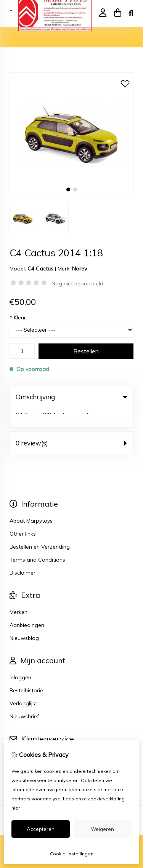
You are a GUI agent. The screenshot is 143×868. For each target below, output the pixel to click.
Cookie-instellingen (72, 854)
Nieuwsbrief (24, 698)
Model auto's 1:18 (53, 37)
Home (17, 37)
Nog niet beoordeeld (77, 283)
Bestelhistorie (26, 672)
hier (16, 808)
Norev (80, 269)
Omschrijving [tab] (71, 397)
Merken (18, 593)
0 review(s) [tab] (71, 424)
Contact (20, 737)
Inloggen (20, 659)
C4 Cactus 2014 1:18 (108, 37)
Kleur (18, 317)
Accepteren (41, 829)
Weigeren (102, 829)
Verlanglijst (23, 685)
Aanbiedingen (27, 606)
